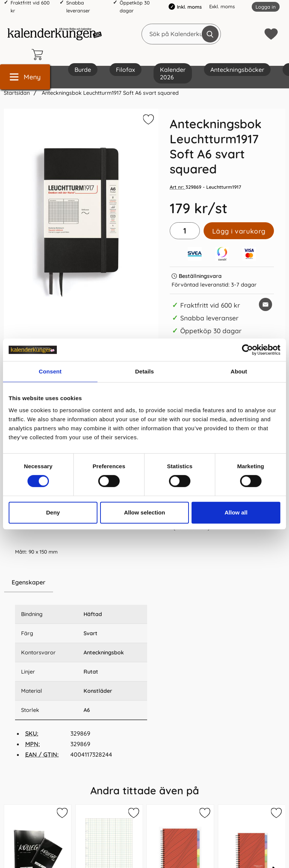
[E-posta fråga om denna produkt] (265, 304)
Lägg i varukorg (239, 231)
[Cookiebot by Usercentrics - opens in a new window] (247, 350)
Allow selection (144, 512)
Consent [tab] (50, 371)
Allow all (236, 512)
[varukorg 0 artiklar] (39, 55)
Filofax (125, 70)
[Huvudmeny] (25, 77)
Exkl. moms (222, 6)
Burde (83, 70)
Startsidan (17, 93)
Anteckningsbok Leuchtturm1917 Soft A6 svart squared (110, 93)
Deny (53, 512)
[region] (81, 583)
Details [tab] (144, 371)
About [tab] (239, 371)
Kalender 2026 (173, 73)
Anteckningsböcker (237, 70)
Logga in (266, 7)
